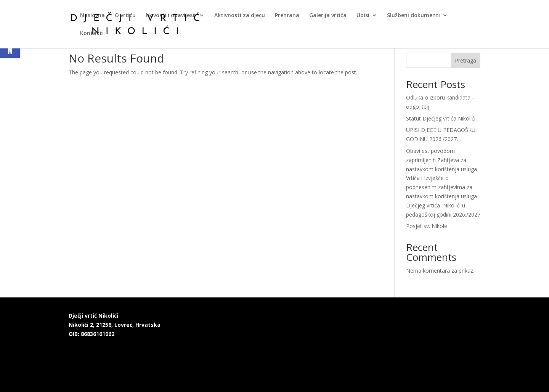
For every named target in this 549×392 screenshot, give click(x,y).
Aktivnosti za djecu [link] (240, 16)
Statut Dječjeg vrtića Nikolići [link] (441, 118)
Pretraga (466, 60)
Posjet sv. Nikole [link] (427, 226)
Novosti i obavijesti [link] (171, 16)
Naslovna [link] (92, 16)
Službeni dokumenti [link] (413, 16)
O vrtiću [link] (125, 16)
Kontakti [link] (92, 34)
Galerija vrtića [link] (328, 16)
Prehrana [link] (287, 16)
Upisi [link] (363, 16)
